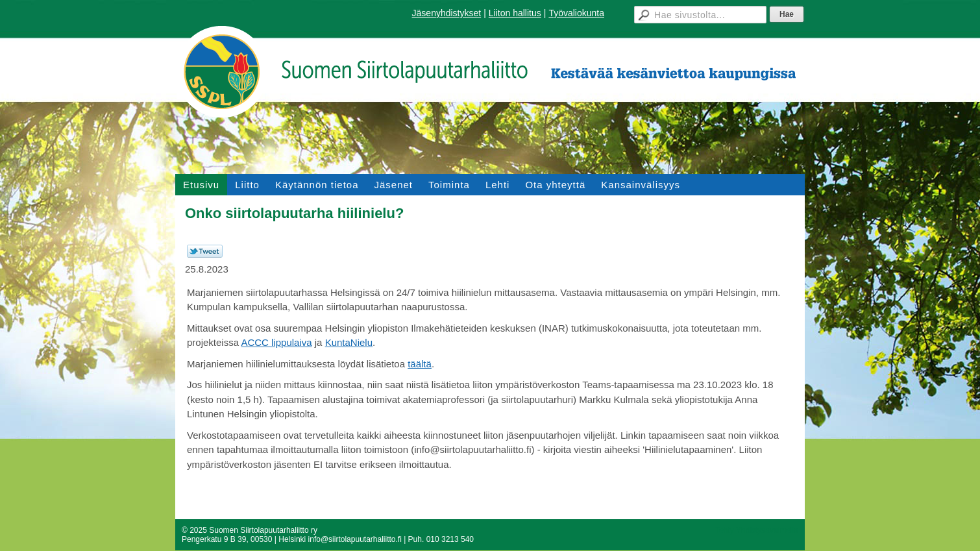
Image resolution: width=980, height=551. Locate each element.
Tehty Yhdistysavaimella (757, 530)
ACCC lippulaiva (276, 342)
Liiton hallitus (515, 13)
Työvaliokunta (576, 13)
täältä (420, 364)
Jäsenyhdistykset (447, 13)
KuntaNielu (349, 342)
